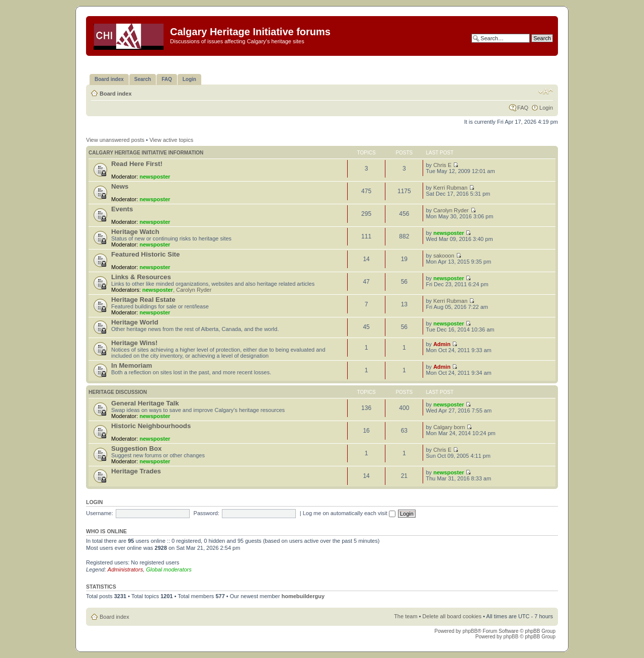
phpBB (470, 631)
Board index (116, 94)
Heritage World (135, 322)
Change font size (546, 92)
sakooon (444, 256)
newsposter (155, 177)
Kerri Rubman (450, 188)
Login (546, 108)
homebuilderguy (303, 596)
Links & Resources (141, 277)
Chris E (442, 165)
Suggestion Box (136, 448)
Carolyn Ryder (451, 210)
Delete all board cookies (452, 616)
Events (122, 209)
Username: (100, 513)
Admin (442, 344)
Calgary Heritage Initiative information (146, 153)
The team (406, 616)
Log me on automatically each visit (349, 513)
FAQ (523, 108)
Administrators (125, 569)
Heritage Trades (136, 471)
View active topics (171, 140)
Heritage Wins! (134, 343)
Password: (207, 513)
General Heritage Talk (145, 403)
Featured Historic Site (145, 254)
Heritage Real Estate (143, 300)
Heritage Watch (135, 232)
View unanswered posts (115, 140)
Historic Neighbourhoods (151, 426)
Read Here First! (137, 164)
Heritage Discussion (118, 392)
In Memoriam (132, 365)
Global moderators (169, 569)
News (120, 186)
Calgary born (449, 427)
